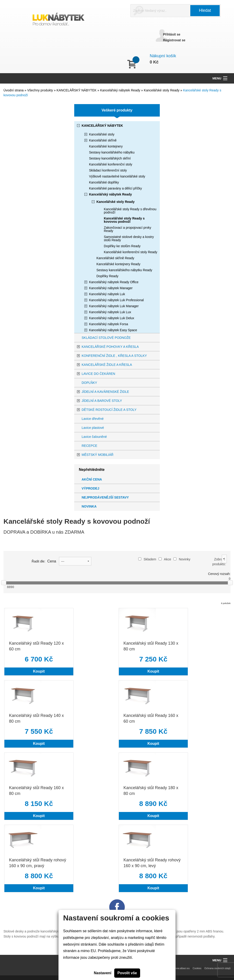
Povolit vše (127, 973)
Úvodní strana (14, 90)
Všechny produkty (41, 90)
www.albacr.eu (182, 968)
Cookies (197, 968)
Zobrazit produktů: (219, 562)
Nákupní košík (163, 56)
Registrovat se (174, 40)
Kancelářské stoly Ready (162, 90)
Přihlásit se (172, 34)
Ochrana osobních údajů (217, 968)
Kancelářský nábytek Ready (121, 90)
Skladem (147, 559)
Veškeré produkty (117, 110)
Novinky (182, 559)
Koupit (39, 671)
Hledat (205, 10)
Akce (165, 559)
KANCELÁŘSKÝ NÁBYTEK (77, 90)
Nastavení (103, 973)
